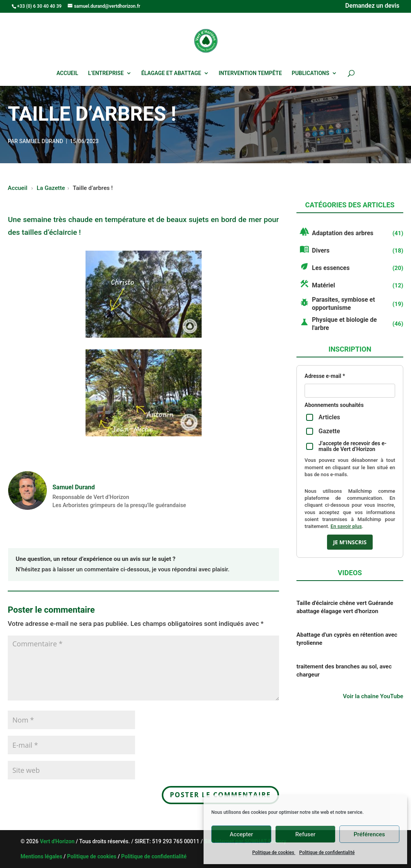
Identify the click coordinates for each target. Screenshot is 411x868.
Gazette (323, 431)
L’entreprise (106, 73)
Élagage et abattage (171, 73)
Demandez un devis (372, 6)
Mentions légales (41, 856)
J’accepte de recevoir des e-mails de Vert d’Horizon (346, 446)
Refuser (305, 834)
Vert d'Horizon (58, 841)
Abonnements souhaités (334, 405)
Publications (311, 73)
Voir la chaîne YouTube (373, 696)
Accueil (67, 73)
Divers (321, 250)
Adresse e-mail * (325, 376)
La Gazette (51, 188)
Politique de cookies (274, 853)
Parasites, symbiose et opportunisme (343, 304)
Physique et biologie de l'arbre (344, 324)
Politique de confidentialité (327, 853)
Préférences (369, 834)
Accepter (241, 834)
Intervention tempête (250, 73)
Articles (323, 417)
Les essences (331, 268)
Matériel (324, 285)
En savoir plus (346, 526)
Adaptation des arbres (343, 233)
